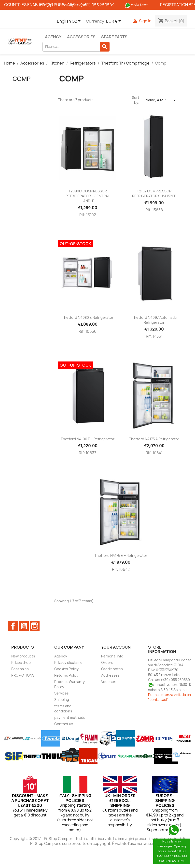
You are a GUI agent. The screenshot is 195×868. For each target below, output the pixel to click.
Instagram (35, 626)
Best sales (20, 669)
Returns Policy (66, 675)
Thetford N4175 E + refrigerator (121, 555)
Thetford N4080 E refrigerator (88, 317)
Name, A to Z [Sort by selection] (161, 100)
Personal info (112, 656)
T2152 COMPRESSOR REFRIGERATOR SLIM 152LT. (154, 194)
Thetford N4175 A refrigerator (154, 439)
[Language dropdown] (70, 21)
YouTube (24, 626)
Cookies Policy (66, 669)
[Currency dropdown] (114, 21)
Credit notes (112, 669)
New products (23, 656)
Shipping (62, 700)
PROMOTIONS (23, 675)
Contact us (64, 724)
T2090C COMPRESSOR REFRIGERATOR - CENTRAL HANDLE (88, 196)
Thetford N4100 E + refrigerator (88, 439)
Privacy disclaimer (69, 662)
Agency (53, 37)
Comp (21, 79)
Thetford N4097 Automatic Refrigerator (154, 320)
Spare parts (114, 37)
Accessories (81, 37)
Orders (107, 662)
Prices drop (21, 662)
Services (62, 693)
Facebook (13, 626)
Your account (117, 647)
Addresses (110, 675)
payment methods (70, 717)
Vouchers (109, 682)
